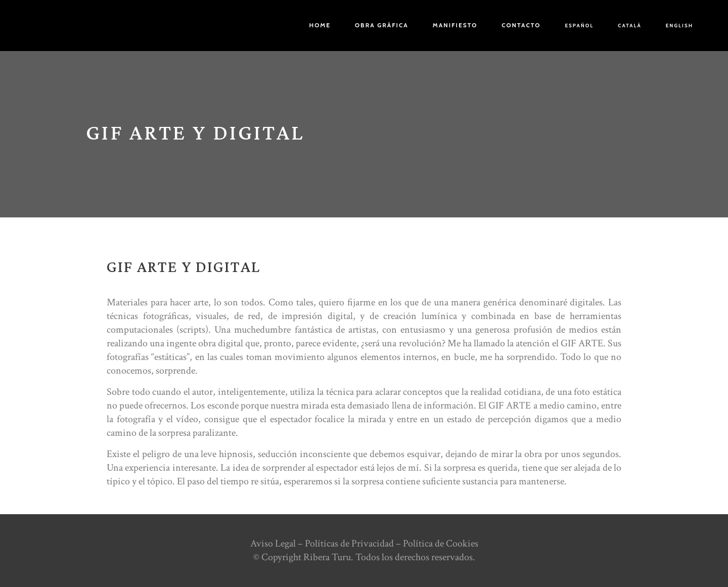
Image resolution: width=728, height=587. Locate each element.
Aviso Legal (273, 544)
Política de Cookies (441, 544)
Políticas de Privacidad (349, 544)
